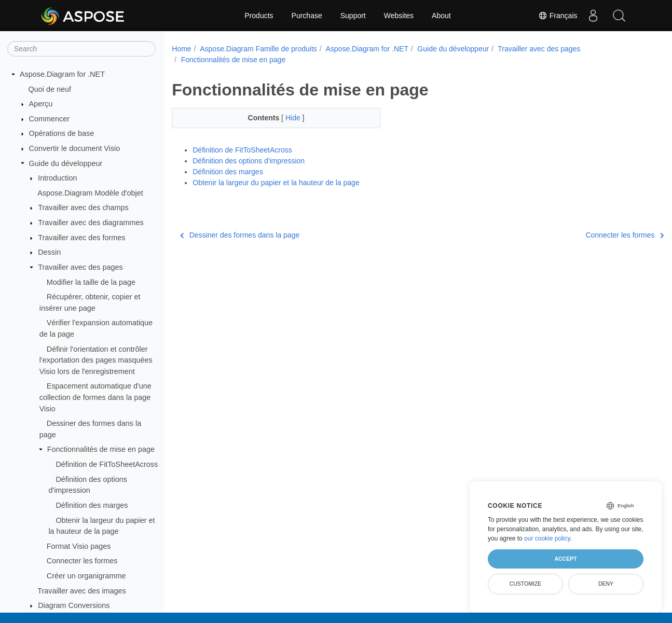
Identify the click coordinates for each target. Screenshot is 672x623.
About (441, 16)
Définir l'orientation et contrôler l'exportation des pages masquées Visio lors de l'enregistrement (96, 360)
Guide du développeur (66, 163)
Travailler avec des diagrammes (91, 223)
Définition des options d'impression (249, 161)
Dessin (49, 252)
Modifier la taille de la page (91, 282)
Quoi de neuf (50, 89)
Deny (606, 584)
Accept (565, 559)
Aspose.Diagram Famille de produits (258, 49)
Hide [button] (287, 118)
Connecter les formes (82, 561)
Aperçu (41, 104)
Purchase (307, 16)
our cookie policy (547, 538)
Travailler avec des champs (83, 207)
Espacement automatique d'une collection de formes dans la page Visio (95, 397)
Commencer (49, 119)
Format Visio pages (79, 546)
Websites (399, 16)
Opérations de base (62, 133)
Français (558, 16)
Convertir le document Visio (75, 148)
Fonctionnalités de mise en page (101, 449)
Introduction (57, 178)
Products (259, 16)
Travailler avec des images (82, 591)
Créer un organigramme (86, 576)
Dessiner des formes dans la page (240, 235)
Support (353, 16)
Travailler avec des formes (81, 238)
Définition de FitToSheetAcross (107, 464)
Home (181, 49)
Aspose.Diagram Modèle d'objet (90, 193)
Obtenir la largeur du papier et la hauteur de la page (276, 183)
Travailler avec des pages (80, 267)
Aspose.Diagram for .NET (62, 74)
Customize (526, 584)
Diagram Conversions (74, 605)
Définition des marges (92, 505)
